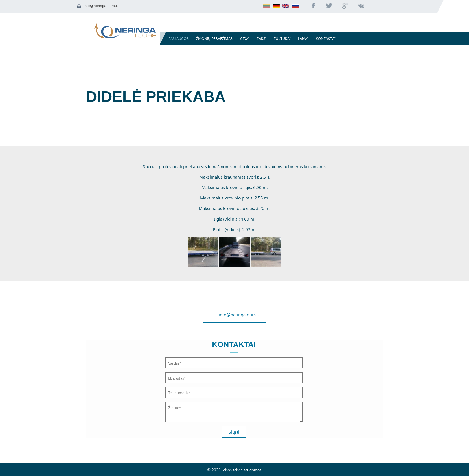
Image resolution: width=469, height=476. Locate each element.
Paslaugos (180, 38)
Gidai (246, 38)
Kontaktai (327, 38)
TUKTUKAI (283, 38)
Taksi (263, 38)
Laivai (304, 38)
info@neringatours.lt (101, 6)
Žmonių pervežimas (216, 38)
